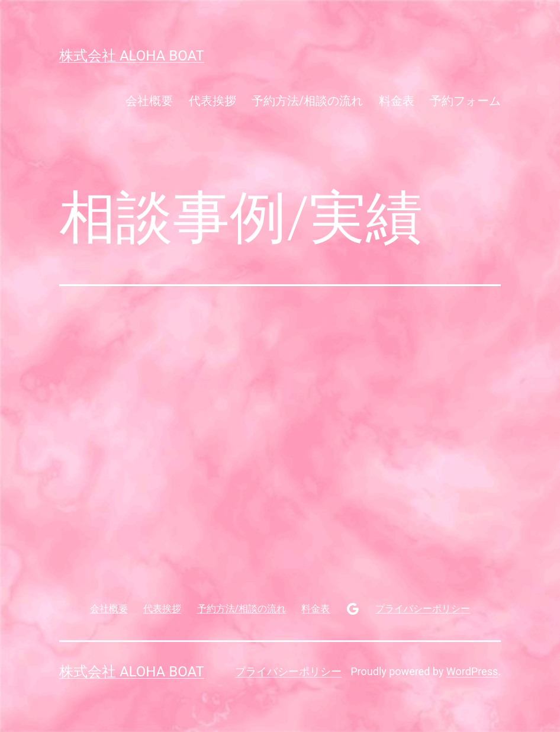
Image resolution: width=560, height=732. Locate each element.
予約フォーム (465, 101)
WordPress (472, 671)
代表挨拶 (213, 101)
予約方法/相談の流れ (307, 101)
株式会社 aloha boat (132, 56)
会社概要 (149, 101)
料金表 (397, 101)
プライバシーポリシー (288, 671)
